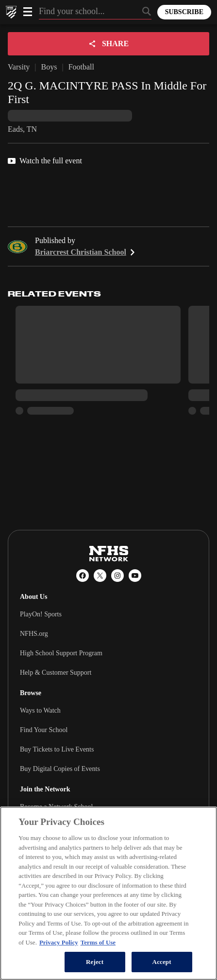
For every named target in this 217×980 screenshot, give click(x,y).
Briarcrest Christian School (86, 252)
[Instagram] (117, 576)
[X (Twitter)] (100, 576)
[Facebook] (83, 576)
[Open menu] (28, 12)
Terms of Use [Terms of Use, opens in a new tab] (98, 942)
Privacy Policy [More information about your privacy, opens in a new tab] (59, 942)
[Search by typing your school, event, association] (95, 12)
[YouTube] (135, 576)
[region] (108, 893)
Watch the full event (45, 161)
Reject (95, 962)
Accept (162, 962)
